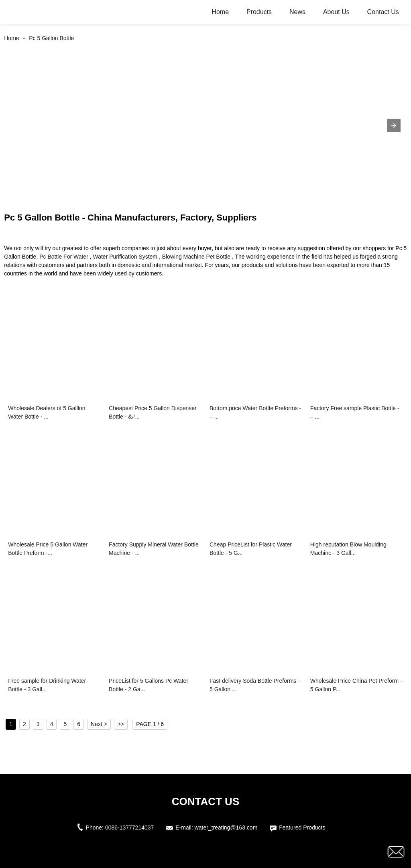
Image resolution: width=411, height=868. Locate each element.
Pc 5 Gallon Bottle (51, 38)
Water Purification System (125, 257)
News (297, 12)
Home (220, 12)
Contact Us (383, 12)
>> (121, 724)
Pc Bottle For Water (64, 257)
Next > (99, 724)
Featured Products (302, 828)
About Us (336, 12)
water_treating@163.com (226, 828)
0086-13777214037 (129, 828)
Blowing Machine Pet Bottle (196, 257)
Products (259, 12)
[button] (394, 125)
